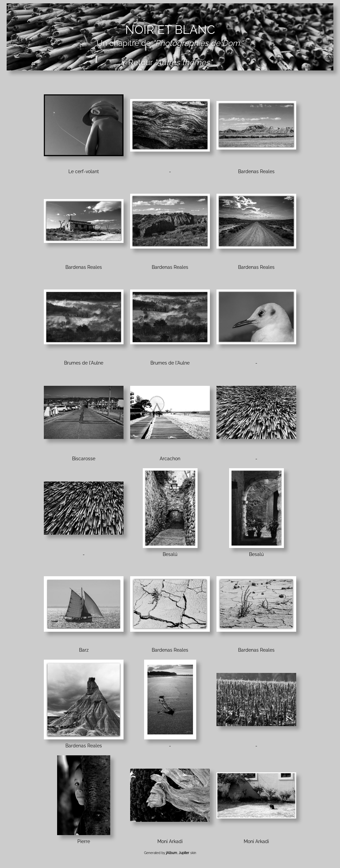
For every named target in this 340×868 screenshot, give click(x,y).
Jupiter (184, 853)
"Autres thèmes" (183, 62)
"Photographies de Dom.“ (198, 43)
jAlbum (171, 853)
